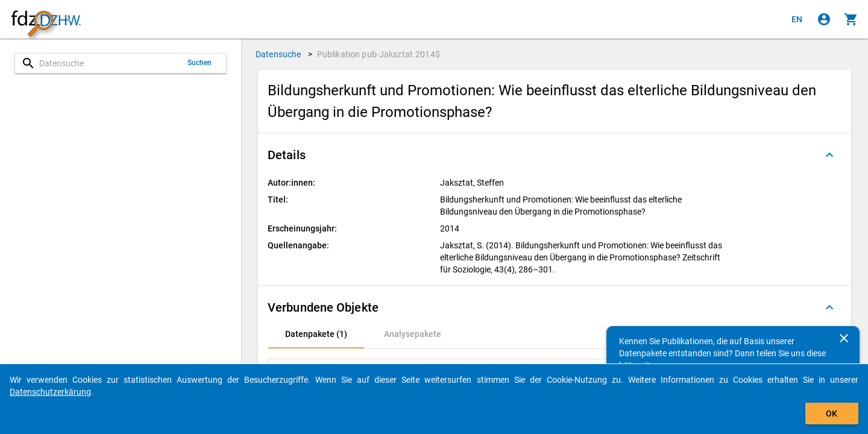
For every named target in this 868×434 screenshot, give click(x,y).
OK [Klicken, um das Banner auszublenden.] (832, 414)
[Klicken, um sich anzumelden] (824, 19)
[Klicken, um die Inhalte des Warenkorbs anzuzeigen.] (851, 19)
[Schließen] (844, 338)
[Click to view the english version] (797, 19)
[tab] (316, 334)
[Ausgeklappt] (829, 155)
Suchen (200, 63)
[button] (555, 155)
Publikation (379, 54)
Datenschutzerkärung (50, 392)
